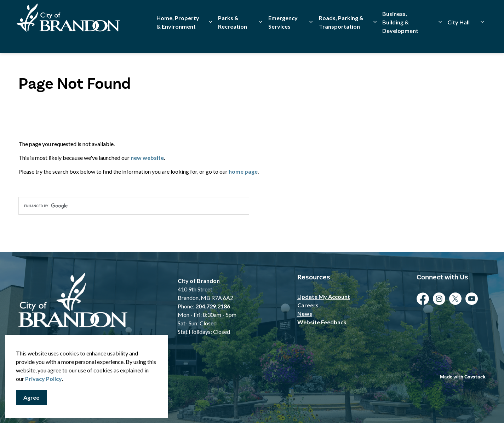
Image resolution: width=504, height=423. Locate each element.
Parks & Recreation (233, 40)
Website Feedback (322, 322)
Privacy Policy (44, 379)
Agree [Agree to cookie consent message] (31, 398)
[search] (134, 206)
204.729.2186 (213, 306)
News (305, 314)
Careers (308, 305)
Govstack (475, 377)
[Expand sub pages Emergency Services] (311, 40)
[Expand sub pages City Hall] (482, 40)
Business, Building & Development (400, 40)
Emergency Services (283, 40)
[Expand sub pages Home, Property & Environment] (211, 40)
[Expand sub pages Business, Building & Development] (440, 40)
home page (243, 171)
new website (147, 158)
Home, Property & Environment (178, 40)
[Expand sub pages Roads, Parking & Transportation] (375, 40)
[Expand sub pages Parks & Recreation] (260, 40)
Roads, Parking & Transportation (341, 40)
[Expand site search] (479, 13)
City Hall (459, 40)
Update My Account (324, 297)
